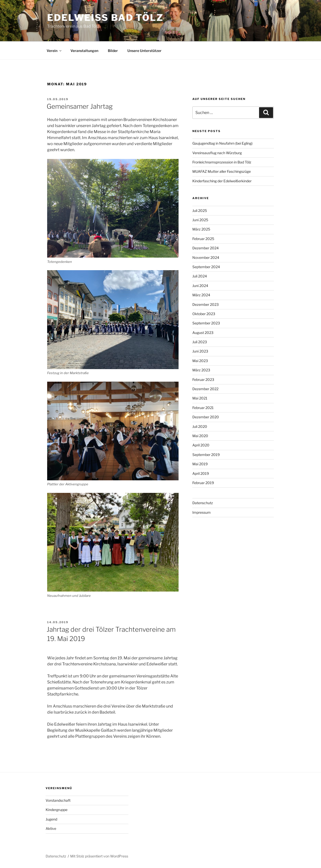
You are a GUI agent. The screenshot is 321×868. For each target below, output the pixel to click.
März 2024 (201, 295)
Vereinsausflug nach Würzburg (217, 153)
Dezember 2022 (205, 389)
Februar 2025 (203, 239)
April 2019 (201, 473)
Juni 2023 (200, 351)
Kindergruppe (57, 810)
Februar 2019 (203, 483)
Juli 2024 (200, 276)
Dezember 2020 (206, 417)
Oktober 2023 (204, 314)
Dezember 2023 (206, 304)
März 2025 (201, 229)
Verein (54, 51)
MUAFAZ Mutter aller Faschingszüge (222, 171)
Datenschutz (203, 503)
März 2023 (201, 370)
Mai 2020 (200, 436)
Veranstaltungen (84, 51)
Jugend (51, 819)
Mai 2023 (200, 361)
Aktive (51, 828)
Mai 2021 (200, 398)
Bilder (113, 51)
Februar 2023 (203, 380)
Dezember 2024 (206, 248)
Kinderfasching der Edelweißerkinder (222, 181)
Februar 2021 (203, 408)
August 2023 (203, 333)
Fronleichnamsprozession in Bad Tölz (222, 162)
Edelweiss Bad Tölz (105, 18)
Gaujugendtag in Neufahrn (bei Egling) (222, 143)
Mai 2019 (200, 464)
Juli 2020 (200, 426)
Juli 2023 (200, 342)
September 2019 (206, 455)
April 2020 (201, 445)
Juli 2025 (200, 211)
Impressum (202, 512)
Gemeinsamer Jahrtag (80, 106)
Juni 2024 (200, 286)
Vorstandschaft (58, 800)
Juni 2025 (200, 220)
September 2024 (206, 267)
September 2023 (206, 323)
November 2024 (206, 257)
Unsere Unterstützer (144, 51)
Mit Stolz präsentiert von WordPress (99, 856)
